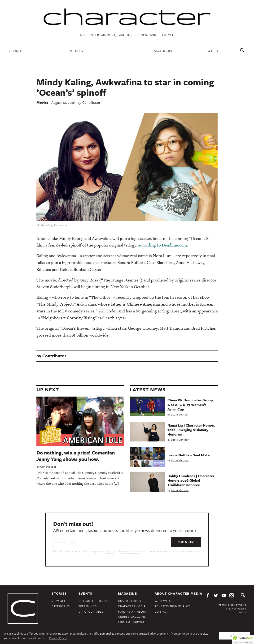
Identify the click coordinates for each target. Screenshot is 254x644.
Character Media (132, 606)
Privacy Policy (236, 609)
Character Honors (94, 601)
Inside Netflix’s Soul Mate (188, 455)
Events (75, 51)
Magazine (164, 51)
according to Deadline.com (162, 245)
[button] (243, 640)
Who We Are (164, 601)
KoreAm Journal (131, 622)
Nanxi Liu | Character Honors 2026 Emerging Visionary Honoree (191, 430)
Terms (110, 551)
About (215, 51)
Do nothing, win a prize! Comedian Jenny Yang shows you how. (76, 456)
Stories (16, 51)
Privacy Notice (130, 551)
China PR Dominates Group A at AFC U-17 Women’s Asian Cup (190, 404)
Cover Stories (130, 601)
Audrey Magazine (132, 617)
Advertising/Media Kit (173, 606)
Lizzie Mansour (180, 414)
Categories (61, 606)
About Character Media (179, 593)
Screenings (88, 606)
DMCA (243, 612)
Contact (162, 612)
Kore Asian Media (132, 612)
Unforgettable (91, 612)
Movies (42, 102)
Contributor (92, 102)
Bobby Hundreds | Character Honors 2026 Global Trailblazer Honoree (191, 480)
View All (59, 601)
